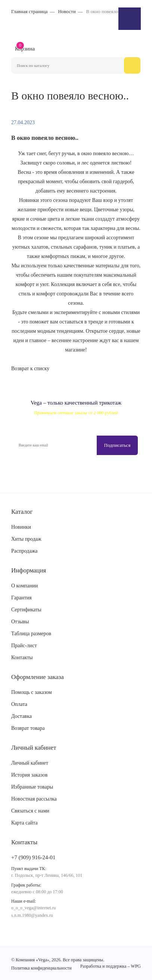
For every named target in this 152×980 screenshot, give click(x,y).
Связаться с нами (30, 811)
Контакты (22, 658)
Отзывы (20, 622)
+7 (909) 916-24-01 (33, 857)
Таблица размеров (31, 634)
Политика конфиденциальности (41, 968)
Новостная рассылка (34, 799)
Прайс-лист (24, 646)
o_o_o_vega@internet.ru (33, 908)
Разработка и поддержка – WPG (111, 966)
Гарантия (21, 598)
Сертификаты (26, 610)
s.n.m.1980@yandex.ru (32, 915)
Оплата (19, 704)
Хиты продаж (26, 539)
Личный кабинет (30, 763)
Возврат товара (28, 728)
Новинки (21, 527)
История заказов (29, 775)
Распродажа (24, 551)
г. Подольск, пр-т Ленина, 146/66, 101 (47, 875)
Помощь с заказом (32, 692)
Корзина (25, 48)
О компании (24, 586)
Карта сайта (24, 823)
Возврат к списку (30, 368)
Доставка (21, 716)
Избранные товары (32, 787)
